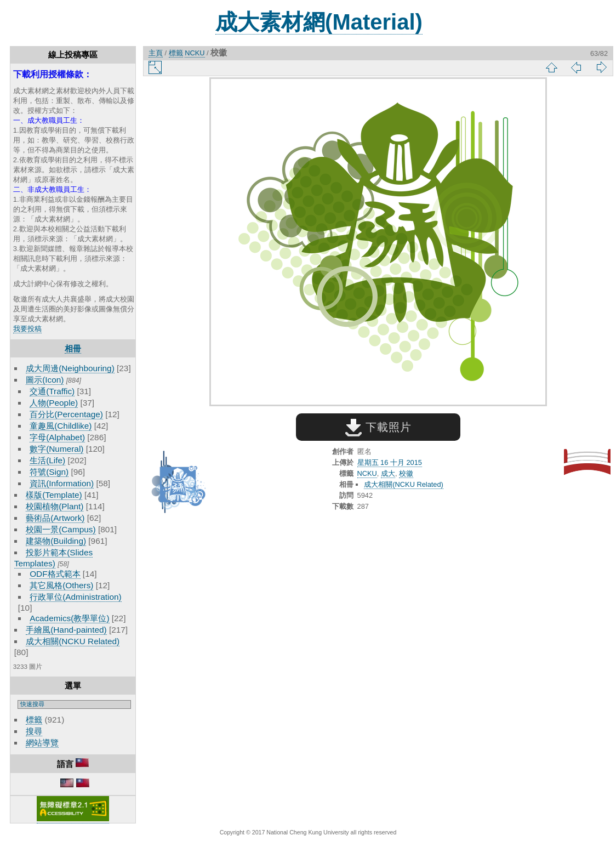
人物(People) (54, 403)
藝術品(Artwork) (55, 518)
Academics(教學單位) (69, 618)
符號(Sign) (49, 472)
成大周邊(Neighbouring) (70, 368)
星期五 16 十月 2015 (390, 462)
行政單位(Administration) (76, 597)
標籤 (34, 720)
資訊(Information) (62, 483)
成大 (388, 473)
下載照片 (378, 427)
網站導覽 (42, 743)
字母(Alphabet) (57, 437)
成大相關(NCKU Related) (73, 641)
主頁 (156, 53)
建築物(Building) (56, 541)
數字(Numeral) (56, 449)
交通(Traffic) (52, 391)
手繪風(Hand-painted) (66, 630)
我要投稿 (27, 329)
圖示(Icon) (45, 380)
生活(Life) (47, 460)
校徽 (406, 473)
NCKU (195, 53)
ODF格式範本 (55, 574)
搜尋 (34, 731)
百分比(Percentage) (66, 414)
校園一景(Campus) (61, 529)
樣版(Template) (54, 495)
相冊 (73, 348)
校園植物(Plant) (55, 506)
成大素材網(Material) (319, 22)
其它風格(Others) (61, 585)
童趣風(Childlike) (61, 426)
